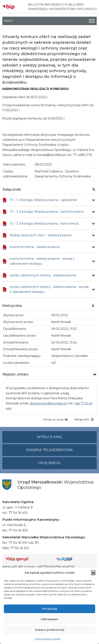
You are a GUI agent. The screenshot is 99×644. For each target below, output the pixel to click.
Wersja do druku (55, 419)
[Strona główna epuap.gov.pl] (75, 559)
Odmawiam (49, 619)
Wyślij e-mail (67, 439)
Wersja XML (84, 419)
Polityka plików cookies (48, 639)
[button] (93, 573)
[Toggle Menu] (92, 21)
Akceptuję (49, 609)
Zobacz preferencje (50, 630)
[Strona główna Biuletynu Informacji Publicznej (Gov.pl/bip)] (28, 559)
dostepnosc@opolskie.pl (48, 403)
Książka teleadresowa (49, 450)
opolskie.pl (49, 463)
